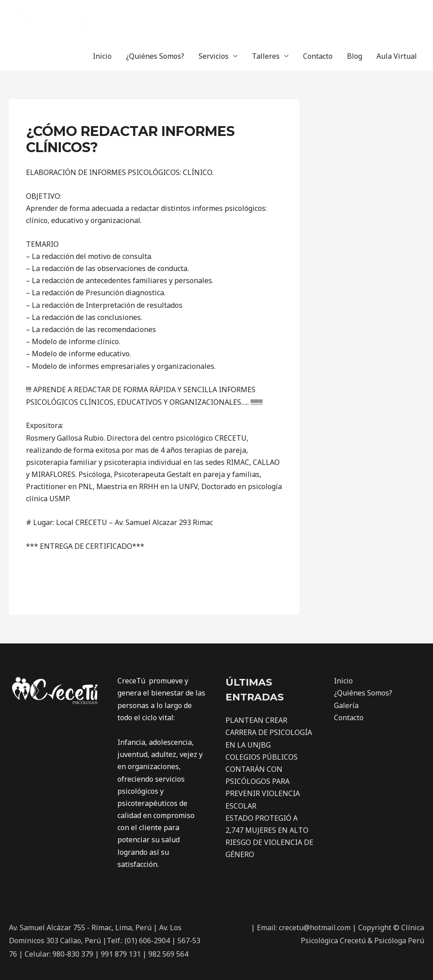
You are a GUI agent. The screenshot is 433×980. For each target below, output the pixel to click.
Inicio (102, 56)
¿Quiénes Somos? (155, 56)
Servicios (214, 56)
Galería (346, 705)
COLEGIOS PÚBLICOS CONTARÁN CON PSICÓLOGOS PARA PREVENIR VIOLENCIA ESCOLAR (263, 781)
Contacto (318, 56)
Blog (355, 56)
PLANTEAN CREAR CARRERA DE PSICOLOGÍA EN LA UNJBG (269, 732)
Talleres (266, 56)
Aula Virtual (397, 56)
